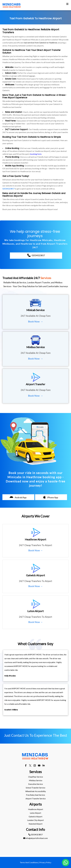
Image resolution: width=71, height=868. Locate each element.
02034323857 (8, 189)
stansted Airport (36, 824)
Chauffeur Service (36, 777)
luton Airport (35, 813)
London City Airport (35, 820)
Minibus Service (36, 780)
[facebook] (26, 766)
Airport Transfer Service (36, 798)
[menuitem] (35, 777)
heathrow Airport (36, 809)
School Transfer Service (35, 788)
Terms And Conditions (29, 862)
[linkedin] (44, 766)
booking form (36, 154)
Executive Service (36, 784)
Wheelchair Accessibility (36, 791)
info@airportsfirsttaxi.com (35, 838)
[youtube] (39, 766)
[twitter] (30, 766)
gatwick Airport (35, 816)
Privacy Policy (45, 862)
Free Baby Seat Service (35, 795)
